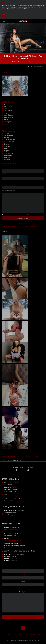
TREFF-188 (15, 62)
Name (4, 174)
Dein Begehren (23, 592)
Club (9, 634)
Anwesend (21, 634)
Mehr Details (5, 11)
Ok (4, 15)
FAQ (27, 634)
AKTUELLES (32, 634)
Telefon (23, 582)
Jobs (23, 637)
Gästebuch (40, 634)
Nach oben (23, 628)
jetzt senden (23, 617)
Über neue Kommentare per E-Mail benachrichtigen (16, 214)
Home (5, 634)
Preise (14, 634)
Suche (43, 21)
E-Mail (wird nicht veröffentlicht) (10, 181)
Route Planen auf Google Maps (13, 496)
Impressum (22, 640)
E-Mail (23, 575)
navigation (4, 21)
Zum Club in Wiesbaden (36, 66)
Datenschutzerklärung (13, 640)
